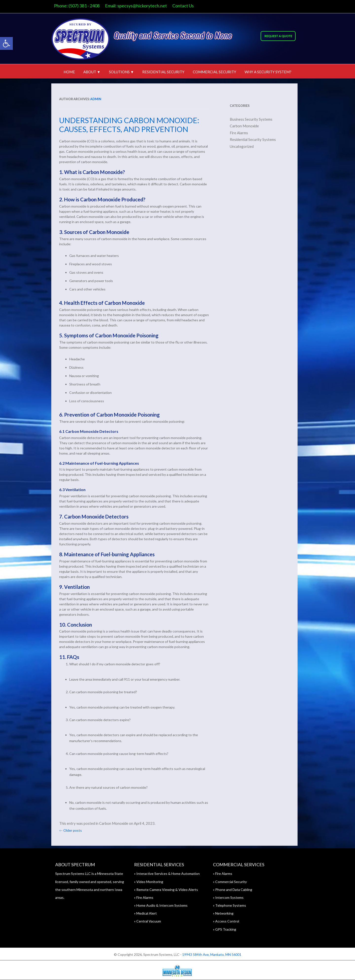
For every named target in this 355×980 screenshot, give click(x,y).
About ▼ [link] (92, 72)
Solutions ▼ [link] (122, 72)
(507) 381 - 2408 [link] (87, 6)
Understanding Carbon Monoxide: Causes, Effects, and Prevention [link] (132, 125)
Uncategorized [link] (245, 146)
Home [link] (69, 72)
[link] (6, 43)
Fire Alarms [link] (242, 133)
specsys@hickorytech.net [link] (145, 6)
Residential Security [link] (163, 72)
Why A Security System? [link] (268, 72)
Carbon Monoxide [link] (117, 823)
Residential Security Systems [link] (256, 139)
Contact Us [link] (186, 6)
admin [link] (99, 99)
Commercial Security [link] (214, 72)
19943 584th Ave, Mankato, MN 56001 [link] (212, 954)
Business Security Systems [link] (254, 119)
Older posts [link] (73, 830)
